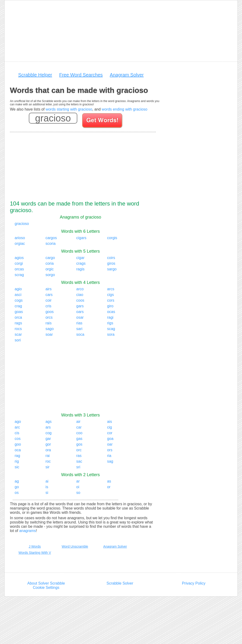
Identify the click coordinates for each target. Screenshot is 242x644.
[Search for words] (103, 121)
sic (17, 467)
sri (78, 467)
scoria (50, 244)
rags (18, 323)
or (109, 487)
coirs (111, 258)
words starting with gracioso (69, 109)
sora (111, 334)
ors (110, 450)
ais (109, 422)
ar (78, 481)
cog (48, 433)
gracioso (22, 224)
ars (48, 427)
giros (111, 263)
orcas (19, 269)
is (47, 487)
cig (109, 427)
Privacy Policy (194, 583)
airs (48, 289)
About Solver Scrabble (46, 583)
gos (79, 444)
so (78, 493)
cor (110, 433)
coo (79, 433)
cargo (50, 258)
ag (17, 481)
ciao (80, 295)
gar (48, 439)
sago (50, 329)
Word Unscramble (75, 546)
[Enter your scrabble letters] (53, 118)
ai (47, 481)
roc (48, 461)
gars (80, 306)
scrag (19, 275)
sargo (112, 269)
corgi (19, 263)
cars (49, 295)
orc (79, 450)
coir (48, 300)
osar (80, 317)
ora (48, 450)
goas (19, 312)
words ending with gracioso (124, 109)
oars (80, 312)
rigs (110, 323)
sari (79, 329)
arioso (20, 238)
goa (110, 439)
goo (18, 444)
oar (110, 444)
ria (109, 456)
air (78, 422)
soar (49, 334)
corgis (112, 238)
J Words (35, 546)
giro (110, 306)
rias (79, 323)
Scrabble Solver (120, 583)
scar (18, 334)
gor (48, 444)
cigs (110, 295)
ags (48, 422)
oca (18, 450)
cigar (80, 258)
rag (17, 456)
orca (18, 317)
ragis (80, 269)
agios (19, 258)
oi (78, 487)
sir (47, 467)
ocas (111, 312)
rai (48, 456)
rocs (18, 329)
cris (48, 306)
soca (80, 334)
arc (17, 427)
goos (50, 312)
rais (48, 323)
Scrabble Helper (35, 75)
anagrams (28, 531)
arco (80, 289)
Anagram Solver (127, 75)
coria (50, 263)
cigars (81, 238)
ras (79, 456)
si (47, 493)
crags (81, 263)
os (17, 493)
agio (18, 289)
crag (18, 306)
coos (80, 300)
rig (17, 461)
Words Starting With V (35, 553)
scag (111, 329)
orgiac (20, 244)
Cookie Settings (46, 588)
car (79, 427)
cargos (51, 238)
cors (111, 300)
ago (18, 422)
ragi (110, 317)
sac (79, 461)
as (109, 481)
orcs (49, 317)
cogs (19, 300)
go (17, 487)
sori (18, 340)
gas (79, 439)
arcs (111, 289)
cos (18, 439)
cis (17, 433)
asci (18, 295)
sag (110, 461)
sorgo (50, 275)
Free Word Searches (81, 75)
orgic (50, 269)
